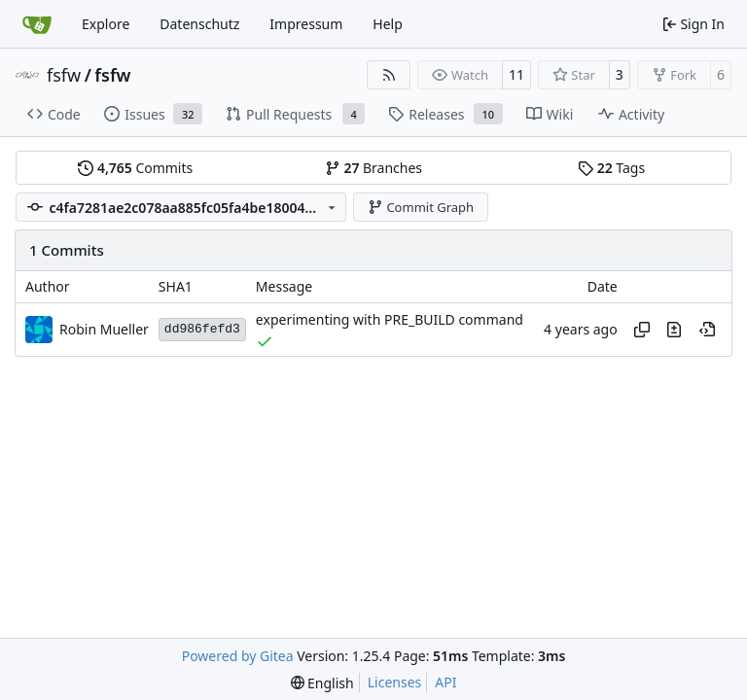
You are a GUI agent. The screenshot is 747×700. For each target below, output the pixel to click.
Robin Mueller (104, 329)
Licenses (395, 682)
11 (516, 74)
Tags (611, 168)
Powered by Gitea (238, 656)
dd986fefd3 (202, 329)
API (445, 682)
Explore (106, 24)
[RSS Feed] (389, 75)
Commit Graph (421, 207)
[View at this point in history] (707, 330)
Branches (373, 168)
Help (388, 24)
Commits (135, 168)
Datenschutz (199, 24)
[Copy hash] (642, 330)
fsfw (64, 75)
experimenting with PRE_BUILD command (390, 320)
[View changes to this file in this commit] (674, 330)
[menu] (322, 683)
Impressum (306, 24)
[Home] (37, 24)
